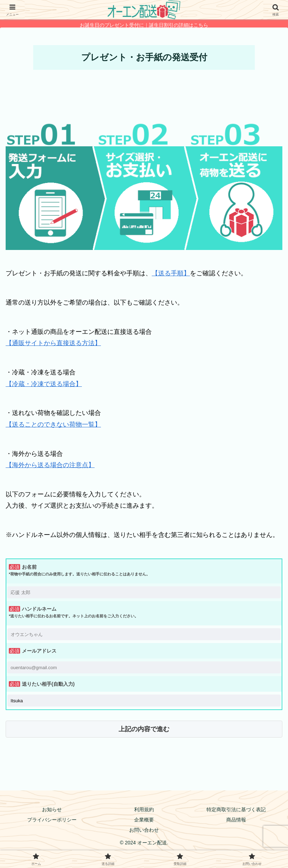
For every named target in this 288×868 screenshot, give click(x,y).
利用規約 (144, 809)
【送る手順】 (171, 273)
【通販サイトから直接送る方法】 (53, 343)
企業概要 (144, 820)
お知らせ (52, 809)
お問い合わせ (144, 830)
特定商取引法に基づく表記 (236, 809)
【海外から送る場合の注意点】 (50, 465)
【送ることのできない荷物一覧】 (53, 424)
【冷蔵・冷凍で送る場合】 (44, 384)
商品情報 (236, 820)
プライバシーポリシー (52, 820)
